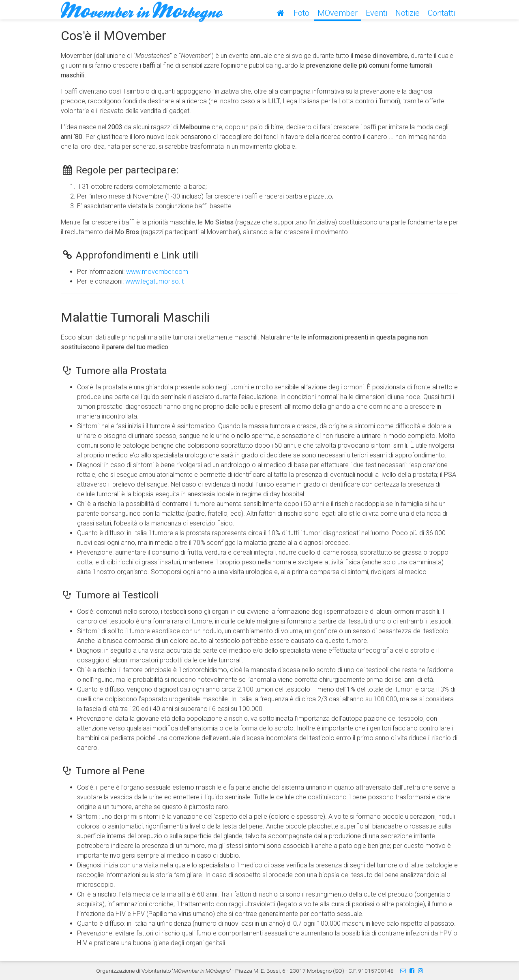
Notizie (407, 13)
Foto (301, 13)
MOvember (338, 13)
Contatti (441, 13)
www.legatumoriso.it (154, 281)
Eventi (376, 13)
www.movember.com (157, 272)
